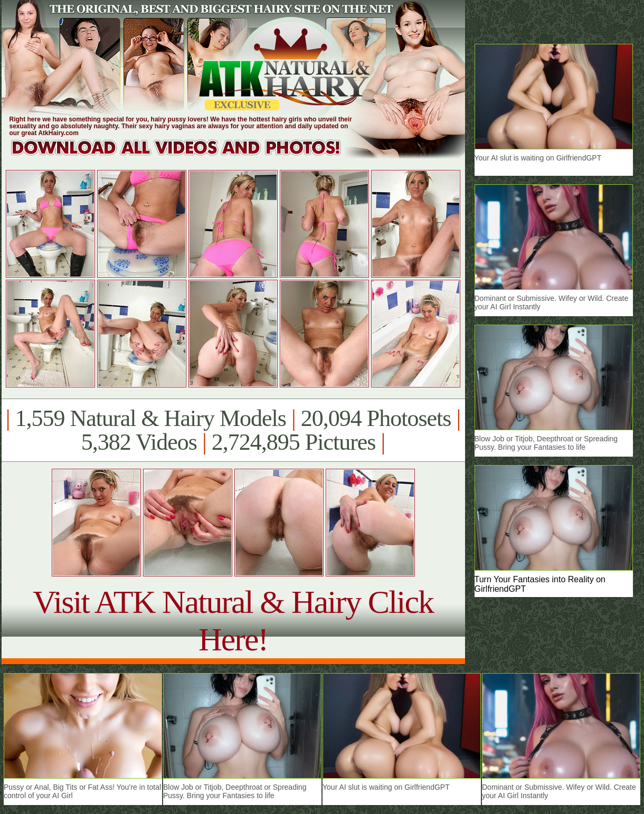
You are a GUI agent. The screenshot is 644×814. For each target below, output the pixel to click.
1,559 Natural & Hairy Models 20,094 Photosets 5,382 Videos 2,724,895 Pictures (233, 430)
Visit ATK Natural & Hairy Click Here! (233, 621)
